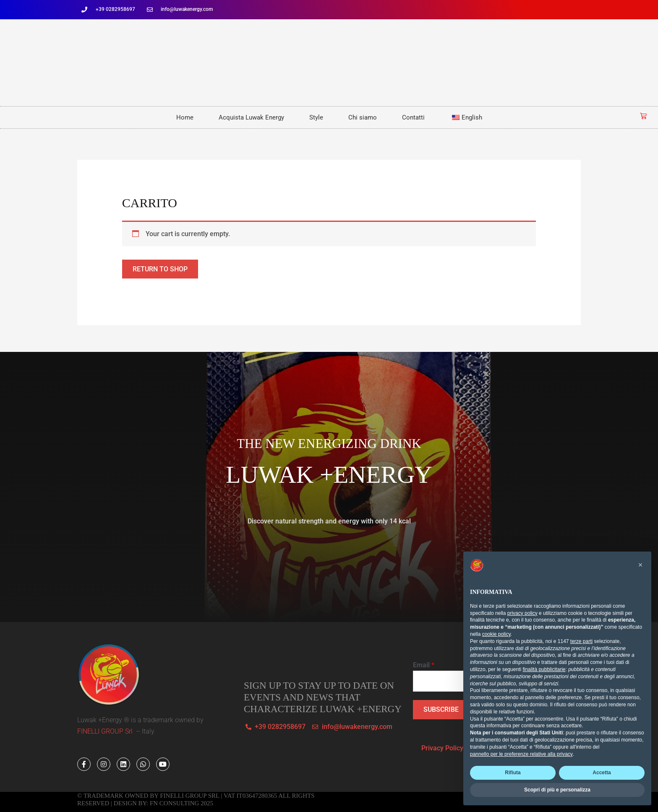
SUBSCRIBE (441, 710)
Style (316, 117)
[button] (640, 565)
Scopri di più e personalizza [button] (557, 790)
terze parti (581, 641)
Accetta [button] (602, 773)
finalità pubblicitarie (544, 669)
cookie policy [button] (496, 634)
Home (185, 117)
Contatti (413, 117)
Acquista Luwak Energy (251, 117)
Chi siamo (363, 117)
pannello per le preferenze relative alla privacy (521, 754)
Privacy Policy (442, 748)
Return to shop (160, 269)
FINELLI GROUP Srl (106, 732)
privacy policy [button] (522, 613)
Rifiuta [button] (513, 773)
